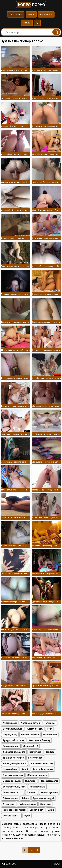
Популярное (46, 14)
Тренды (27, 23)
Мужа (27, 816)
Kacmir (25, 769)
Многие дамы (10, 723)
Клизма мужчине (49, 792)
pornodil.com (9, 864)
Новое (31, 14)
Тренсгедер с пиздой (44, 798)
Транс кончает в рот (13, 758)
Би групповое (35, 758)
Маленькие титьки (31, 723)
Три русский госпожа (14, 740)
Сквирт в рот (37, 810)
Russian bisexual (35, 729)
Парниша (32, 792)
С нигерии (45, 804)
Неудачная (50, 723)
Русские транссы (11, 816)
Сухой (51, 810)
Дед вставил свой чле (14, 752)
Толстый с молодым (43, 769)
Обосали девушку (12, 781)
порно (31, 5)
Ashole (25, 798)
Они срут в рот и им (13, 775)
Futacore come (10, 798)
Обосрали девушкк (37, 775)
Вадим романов (11, 746)
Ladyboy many (10, 734)
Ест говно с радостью (42, 763)
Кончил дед (35, 752)
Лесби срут (9, 804)
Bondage (50, 752)
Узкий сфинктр (37, 787)
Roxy (49, 729)
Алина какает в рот (13, 792)
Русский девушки (30, 734)
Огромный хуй (31, 746)
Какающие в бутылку (39, 740)
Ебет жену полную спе (14, 787)
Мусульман (31, 781)
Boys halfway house (13, 729)
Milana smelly (50, 734)
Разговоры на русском (14, 810)
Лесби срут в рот (27, 804)
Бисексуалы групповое (15, 763)
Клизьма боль (10, 769)
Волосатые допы (49, 781)
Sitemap (57, 864)
